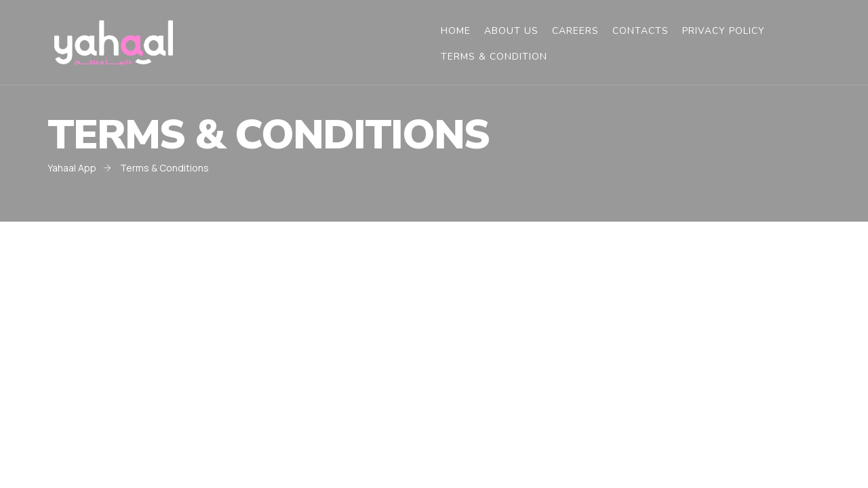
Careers (575, 31)
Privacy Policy (724, 31)
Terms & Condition (494, 57)
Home (456, 31)
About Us (511, 31)
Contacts (640, 31)
